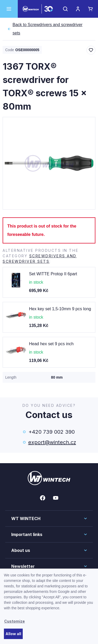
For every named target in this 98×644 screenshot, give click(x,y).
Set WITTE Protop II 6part (53, 274)
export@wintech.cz (52, 442)
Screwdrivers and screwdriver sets (51, 29)
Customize (15, 621)
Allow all (13, 634)
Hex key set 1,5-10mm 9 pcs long (60, 309)
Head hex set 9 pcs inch (51, 344)
